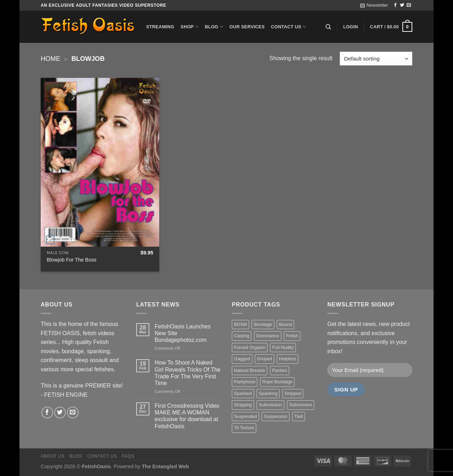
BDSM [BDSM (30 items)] (240, 324)
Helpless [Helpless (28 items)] (288, 359)
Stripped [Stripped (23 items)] (293, 393)
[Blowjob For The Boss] (100, 162)
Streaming (160, 27)
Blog (214, 27)
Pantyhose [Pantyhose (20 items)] (245, 382)
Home (50, 59)
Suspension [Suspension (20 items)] (276, 416)
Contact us (289, 27)
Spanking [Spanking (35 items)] (268, 393)
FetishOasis (96, 466)
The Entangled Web (165, 466)
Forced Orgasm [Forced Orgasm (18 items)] (250, 347)
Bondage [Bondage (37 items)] (263, 324)
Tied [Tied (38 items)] (299, 416)
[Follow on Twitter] (402, 5)
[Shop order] (376, 59)
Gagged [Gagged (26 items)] (242, 359)
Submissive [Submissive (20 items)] (301, 405)
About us (53, 456)
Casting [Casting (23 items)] (242, 336)
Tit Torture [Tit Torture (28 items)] (244, 428)
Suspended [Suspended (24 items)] (245, 416)
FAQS (128, 456)
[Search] (328, 27)
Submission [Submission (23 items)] (270, 405)
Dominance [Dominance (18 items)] (268, 336)
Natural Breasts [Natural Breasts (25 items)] (250, 370)
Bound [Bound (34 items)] (285, 324)
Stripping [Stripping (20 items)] (243, 405)
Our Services (247, 27)
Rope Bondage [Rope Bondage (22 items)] (277, 382)
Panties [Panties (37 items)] (280, 370)
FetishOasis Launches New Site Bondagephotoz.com (183, 333)
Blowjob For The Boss (72, 260)
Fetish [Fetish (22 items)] (292, 336)
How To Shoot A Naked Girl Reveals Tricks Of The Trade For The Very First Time (188, 373)
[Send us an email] (409, 5)
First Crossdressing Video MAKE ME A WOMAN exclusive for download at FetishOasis (187, 416)
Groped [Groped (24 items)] (265, 359)
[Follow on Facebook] (395, 5)
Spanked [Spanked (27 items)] (243, 393)
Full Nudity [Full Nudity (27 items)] (283, 347)
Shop (190, 27)
